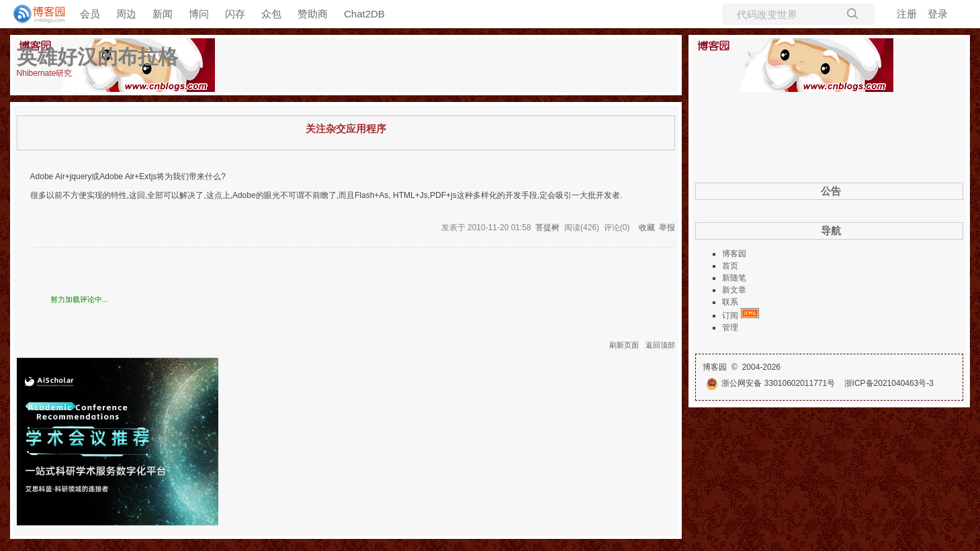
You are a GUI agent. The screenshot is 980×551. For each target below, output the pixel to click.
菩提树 (547, 228)
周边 (126, 14)
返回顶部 (660, 345)
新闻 (163, 14)
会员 (90, 14)
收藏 (647, 228)
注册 (907, 14)
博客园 (734, 254)
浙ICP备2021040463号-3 (889, 383)
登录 (938, 14)
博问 (199, 14)
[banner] (34, 14)
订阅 (730, 315)
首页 (730, 266)
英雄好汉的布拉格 (97, 57)
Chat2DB (364, 14)
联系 (730, 302)
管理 (730, 328)
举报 (667, 228)
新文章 (734, 290)
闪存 (235, 14)
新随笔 (734, 278)
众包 (271, 14)
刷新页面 (624, 345)
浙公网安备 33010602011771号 (770, 383)
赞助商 (313, 14)
